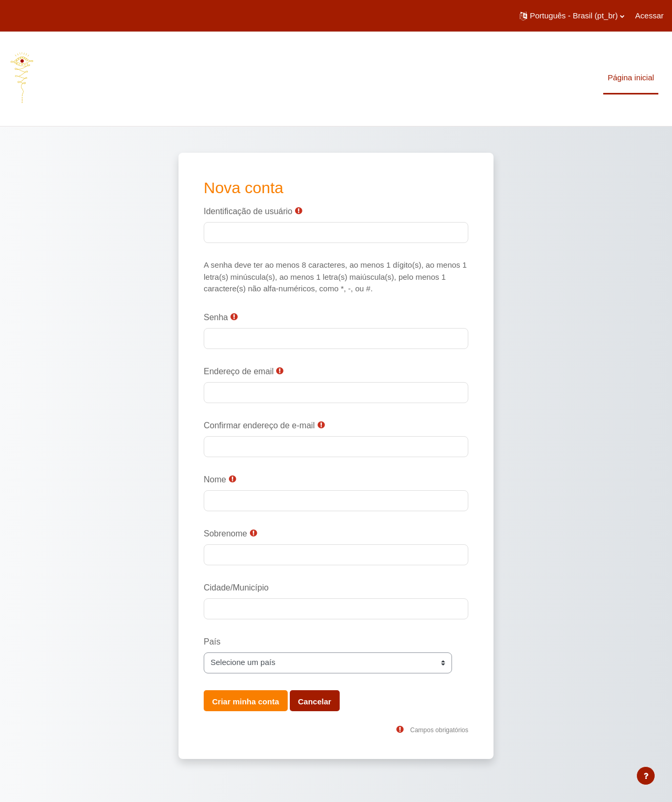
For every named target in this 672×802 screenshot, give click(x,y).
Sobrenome (225, 534)
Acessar (649, 15)
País (212, 642)
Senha (216, 317)
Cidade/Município (236, 588)
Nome (215, 479)
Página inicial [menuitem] (631, 77)
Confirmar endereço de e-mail (259, 425)
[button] (572, 16)
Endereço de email (239, 371)
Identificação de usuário (248, 211)
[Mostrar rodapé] (646, 776)
